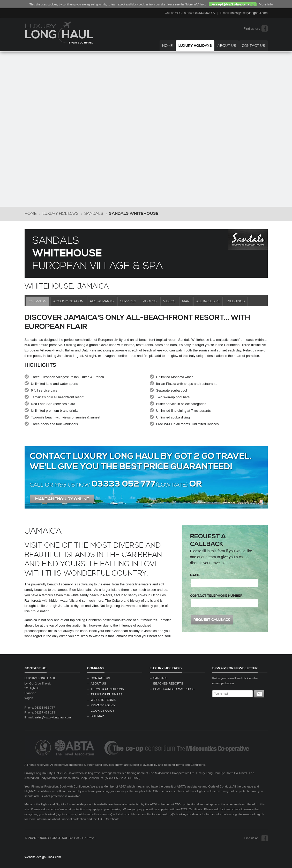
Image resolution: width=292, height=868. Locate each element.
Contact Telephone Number (216, 596)
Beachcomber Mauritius (174, 689)
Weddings (236, 301)
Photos (150, 301)
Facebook (265, 28)
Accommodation (68, 301)
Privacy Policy (103, 705)
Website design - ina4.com (43, 857)
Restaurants (102, 301)
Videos (169, 301)
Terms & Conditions (107, 689)
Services (128, 301)
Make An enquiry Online (62, 499)
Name (195, 575)
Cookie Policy (103, 711)
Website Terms (103, 700)
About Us (227, 46)
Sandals (94, 214)
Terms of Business (107, 694)
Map (186, 301)
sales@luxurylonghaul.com (249, 13)
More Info (266, 4)
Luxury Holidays (195, 46)
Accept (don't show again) (233, 4)
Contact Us (253, 46)
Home (167, 46)
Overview (38, 301)
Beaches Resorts (168, 683)
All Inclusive (208, 301)
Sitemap (97, 716)
